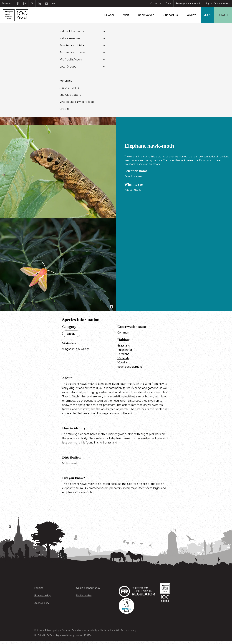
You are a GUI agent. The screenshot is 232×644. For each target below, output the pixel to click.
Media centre (84, 599)
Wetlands (123, 361)
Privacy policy (43, 599)
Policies (39, 591)
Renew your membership (188, 4)
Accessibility (42, 606)
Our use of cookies (72, 634)
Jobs (169, 4)
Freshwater (125, 353)
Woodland (124, 366)
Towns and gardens (130, 370)
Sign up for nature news (218, 4)
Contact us (156, 4)
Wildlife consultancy (88, 591)
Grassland (124, 349)
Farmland (123, 357)
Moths (71, 337)
